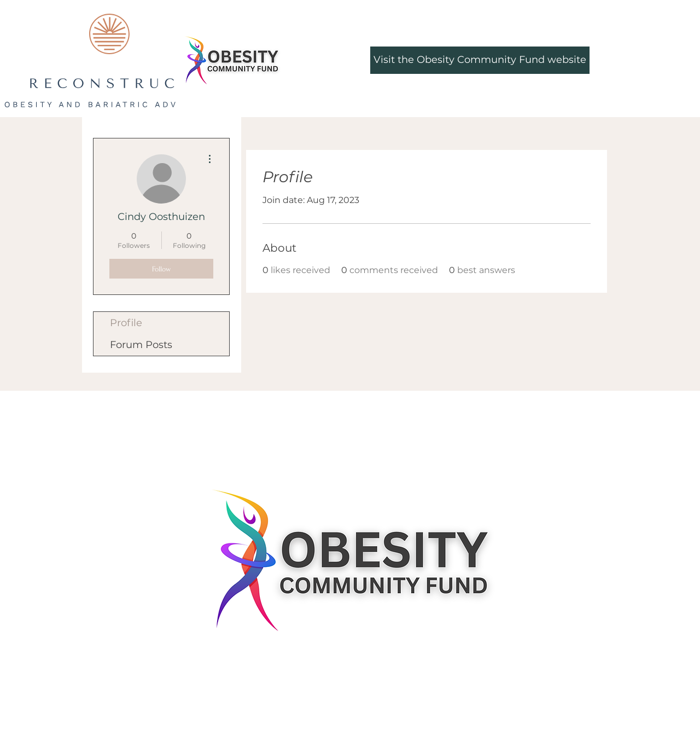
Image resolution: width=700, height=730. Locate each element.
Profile (126, 323)
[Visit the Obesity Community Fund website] (480, 60)
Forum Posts (141, 345)
